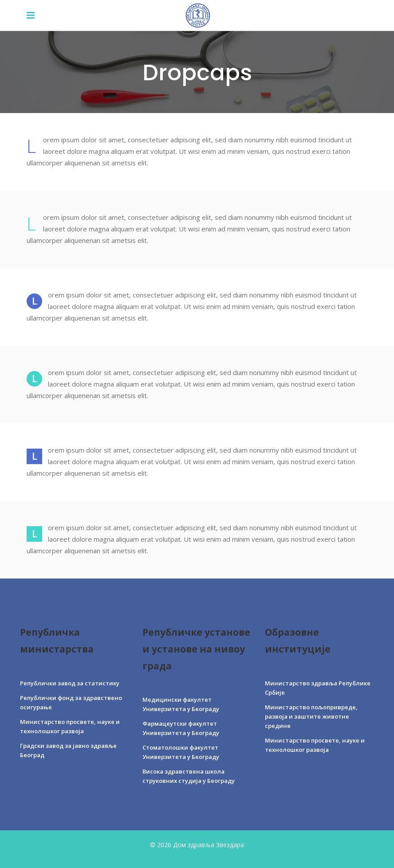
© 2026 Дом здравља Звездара (197, 845)
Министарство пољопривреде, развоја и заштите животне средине (311, 716)
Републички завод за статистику (70, 683)
